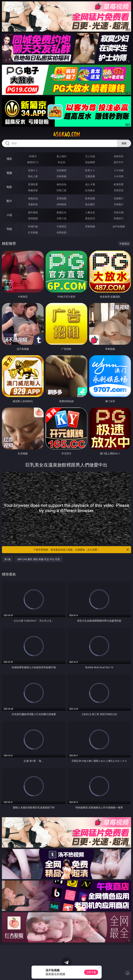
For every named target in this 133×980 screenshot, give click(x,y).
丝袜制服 (62, 176)
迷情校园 (33, 218)
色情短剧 (62, 232)
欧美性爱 (119, 184)
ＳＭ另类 (119, 176)
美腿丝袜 (33, 204)
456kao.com (66, 134)
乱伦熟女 (90, 190)
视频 (9, 173)
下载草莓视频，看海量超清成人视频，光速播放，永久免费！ (81, 550)
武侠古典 (119, 212)
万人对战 (90, 156)
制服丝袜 (33, 190)
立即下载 (91, 972)
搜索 (124, 143)
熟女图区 (90, 204)
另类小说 (62, 218)
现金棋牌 (90, 162)
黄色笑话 (90, 218)
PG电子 (33, 156)
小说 (9, 215)
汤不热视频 (119, 226)
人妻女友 (90, 212)
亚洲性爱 (33, 184)
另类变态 (119, 190)
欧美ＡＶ (90, 170)
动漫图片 (119, 198)
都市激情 (33, 212)
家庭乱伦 (62, 212)
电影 (9, 187)
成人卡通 (90, 184)
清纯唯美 (62, 204)
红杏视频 (33, 232)
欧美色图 (90, 198)
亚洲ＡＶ (33, 170)
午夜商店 (62, 226)
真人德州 (62, 156)
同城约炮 (33, 226)
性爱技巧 (119, 218)
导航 (9, 229)
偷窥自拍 (33, 198)
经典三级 (62, 190)
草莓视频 (90, 226)
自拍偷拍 (62, 170)
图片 (9, 201)
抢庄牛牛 (119, 162)
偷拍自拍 (62, 184)
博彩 (9, 159)
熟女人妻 (33, 176)
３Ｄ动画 (119, 170)
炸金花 (62, 162)
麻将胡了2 (33, 162)
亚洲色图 (62, 198)
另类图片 (119, 204)
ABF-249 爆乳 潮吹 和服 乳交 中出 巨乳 (39, 559)
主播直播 (90, 176)
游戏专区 (119, 156)
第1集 (8, 559)
